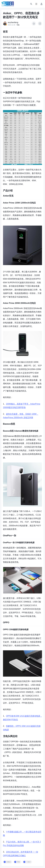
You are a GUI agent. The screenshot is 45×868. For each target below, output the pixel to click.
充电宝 (9, 862)
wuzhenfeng (13, 22)
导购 (18, 25)
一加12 (28, 862)
